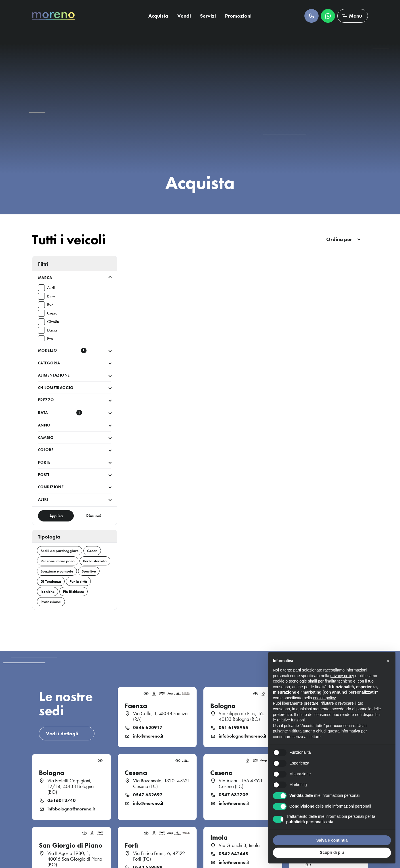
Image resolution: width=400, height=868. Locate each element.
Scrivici (328, 16)
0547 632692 (148, 795)
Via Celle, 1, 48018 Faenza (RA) (160, 716)
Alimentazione (54, 375)
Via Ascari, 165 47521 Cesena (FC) (241, 783)
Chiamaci (311, 16)
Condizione (51, 487)
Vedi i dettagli (62, 733)
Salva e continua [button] (332, 840)
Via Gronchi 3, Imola (239, 845)
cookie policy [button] (324, 698)
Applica (56, 516)
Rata (60, 413)
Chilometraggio (56, 388)
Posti (44, 475)
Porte (44, 462)
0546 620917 (148, 728)
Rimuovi (94, 516)
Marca (45, 278)
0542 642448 (233, 854)
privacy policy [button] (342, 676)
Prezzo (46, 400)
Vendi (184, 16)
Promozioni (238, 16)
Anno (44, 425)
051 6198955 (233, 728)
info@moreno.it (148, 736)
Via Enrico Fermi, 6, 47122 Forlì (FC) (159, 856)
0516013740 (62, 801)
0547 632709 (233, 795)
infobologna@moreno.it (243, 736)
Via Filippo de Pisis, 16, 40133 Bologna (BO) (241, 716)
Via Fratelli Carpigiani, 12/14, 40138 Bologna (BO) (70, 786)
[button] (388, 661)
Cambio (46, 438)
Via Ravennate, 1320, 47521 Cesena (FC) (161, 783)
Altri (43, 499)
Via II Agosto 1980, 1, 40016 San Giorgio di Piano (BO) (75, 859)
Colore (46, 450)
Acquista (158, 16)
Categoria (49, 363)
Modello (62, 350)
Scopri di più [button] (332, 852)
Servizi (208, 16)
